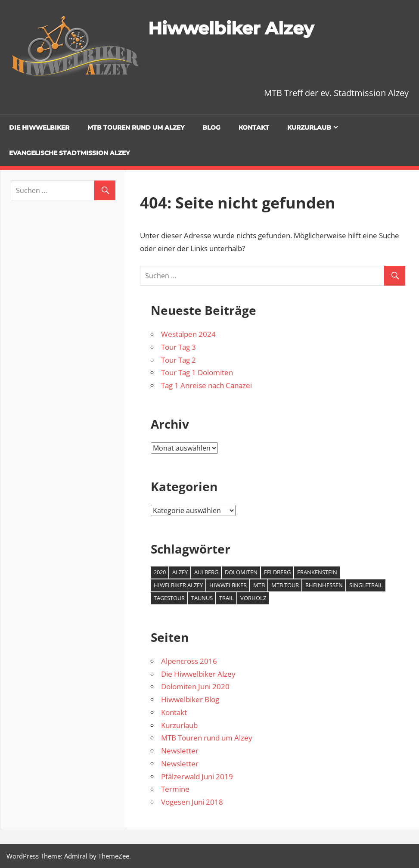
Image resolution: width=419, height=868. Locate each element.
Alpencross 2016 (189, 661)
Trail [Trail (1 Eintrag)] (227, 598)
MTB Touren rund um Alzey (136, 128)
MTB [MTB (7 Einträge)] (259, 585)
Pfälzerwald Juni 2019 (197, 776)
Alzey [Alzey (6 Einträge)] (180, 572)
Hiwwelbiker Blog (190, 699)
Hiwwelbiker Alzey (231, 28)
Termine (175, 789)
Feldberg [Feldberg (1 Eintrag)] (277, 572)
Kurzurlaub (309, 128)
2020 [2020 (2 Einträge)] (160, 572)
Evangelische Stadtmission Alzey (69, 153)
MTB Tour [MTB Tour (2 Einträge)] (285, 585)
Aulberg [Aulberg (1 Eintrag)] (206, 572)
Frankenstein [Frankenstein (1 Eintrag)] (317, 572)
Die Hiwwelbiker (39, 128)
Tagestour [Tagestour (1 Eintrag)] (169, 598)
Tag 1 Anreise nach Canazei (206, 385)
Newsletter (180, 751)
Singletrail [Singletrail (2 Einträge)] (366, 585)
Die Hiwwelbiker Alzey (198, 674)
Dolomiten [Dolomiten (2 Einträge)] (241, 572)
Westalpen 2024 (188, 334)
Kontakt (254, 128)
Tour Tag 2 (178, 360)
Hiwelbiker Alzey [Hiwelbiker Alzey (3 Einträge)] (178, 585)
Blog (211, 128)
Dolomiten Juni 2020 (195, 686)
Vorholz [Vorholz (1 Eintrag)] (253, 598)
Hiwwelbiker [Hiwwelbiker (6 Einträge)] (228, 585)
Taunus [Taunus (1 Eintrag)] (202, 598)
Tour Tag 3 (178, 347)
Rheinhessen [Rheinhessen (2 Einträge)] (324, 585)
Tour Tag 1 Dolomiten (197, 372)
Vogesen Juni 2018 (192, 802)
